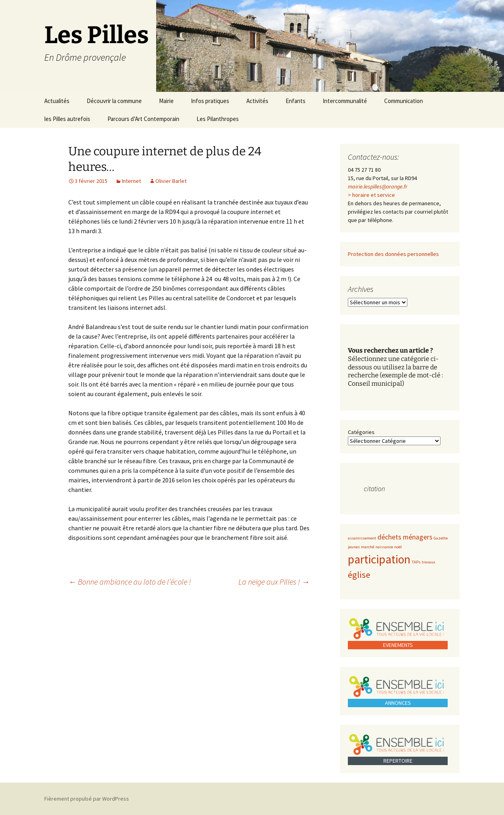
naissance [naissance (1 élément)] (384, 547)
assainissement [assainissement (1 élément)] (362, 538)
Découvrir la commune (114, 101)
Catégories (361, 432)
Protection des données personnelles (393, 254)
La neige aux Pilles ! (274, 582)
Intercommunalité (345, 101)
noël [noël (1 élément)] (398, 547)
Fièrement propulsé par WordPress (87, 799)
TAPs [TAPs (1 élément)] (416, 562)
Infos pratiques (210, 101)
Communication (404, 101)
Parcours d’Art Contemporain (143, 119)
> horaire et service (371, 195)
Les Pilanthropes (218, 119)
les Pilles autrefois (67, 119)
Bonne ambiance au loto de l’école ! (130, 582)
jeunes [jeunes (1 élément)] (354, 547)
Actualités (57, 101)
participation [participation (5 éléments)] (379, 559)
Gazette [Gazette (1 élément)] (441, 538)
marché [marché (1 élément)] (368, 547)
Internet (131, 181)
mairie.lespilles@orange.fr (378, 186)
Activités (257, 101)
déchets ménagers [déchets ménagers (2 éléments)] (405, 537)
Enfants (296, 101)
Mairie (166, 101)
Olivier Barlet (171, 181)
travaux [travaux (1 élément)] (429, 562)
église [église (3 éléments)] (359, 575)
